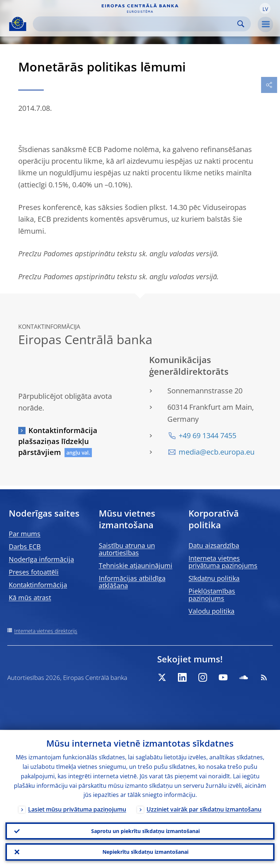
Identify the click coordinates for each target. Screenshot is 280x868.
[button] (265, 8)
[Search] (136, 24)
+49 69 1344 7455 (207, 435)
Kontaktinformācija (38, 585)
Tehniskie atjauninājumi (136, 565)
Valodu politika (211, 611)
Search (241, 24)
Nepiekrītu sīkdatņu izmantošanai (145, 852)
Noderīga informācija (41, 559)
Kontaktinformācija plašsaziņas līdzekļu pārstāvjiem (58, 441)
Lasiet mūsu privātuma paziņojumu (77, 809)
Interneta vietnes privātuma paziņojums (223, 562)
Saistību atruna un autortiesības (127, 549)
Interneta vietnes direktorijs (46, 631)
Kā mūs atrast (30, 598)
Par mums (25, 534)
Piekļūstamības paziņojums (212, 595)
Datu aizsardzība (214, 545)
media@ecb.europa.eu (217, 452)
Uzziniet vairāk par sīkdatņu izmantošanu (204, 809)
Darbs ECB (25, 546)
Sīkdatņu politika (214, 578)
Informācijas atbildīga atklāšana (132, 582)
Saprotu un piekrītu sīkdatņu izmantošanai (145, 831)
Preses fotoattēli (34, 572)
